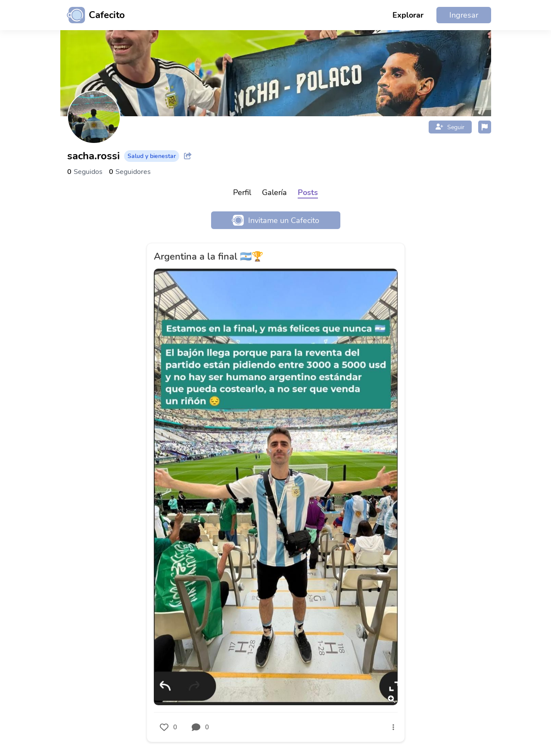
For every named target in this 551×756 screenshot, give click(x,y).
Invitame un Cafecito (275, 220)
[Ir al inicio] (93, 15)
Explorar (408, 15)
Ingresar (464, 15)
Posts (308, 192)
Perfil (242, 192)
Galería (274, 192)
